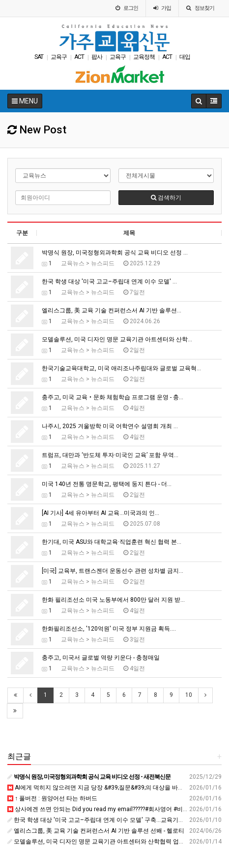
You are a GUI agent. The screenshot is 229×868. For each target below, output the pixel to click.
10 (189, 695)
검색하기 (166, 198)
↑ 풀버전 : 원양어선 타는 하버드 (52, 798)
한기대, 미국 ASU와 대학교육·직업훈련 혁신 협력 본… (112, 542)
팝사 (97, 57)
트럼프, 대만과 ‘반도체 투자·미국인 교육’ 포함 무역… (110, 455)
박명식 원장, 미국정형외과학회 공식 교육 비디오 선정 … (115, 253)
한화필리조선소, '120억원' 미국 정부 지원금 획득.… (109, 629)
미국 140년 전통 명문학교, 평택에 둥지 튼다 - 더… (107, 484)
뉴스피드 (103, 263)
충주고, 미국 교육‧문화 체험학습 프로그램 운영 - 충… (113, 397)
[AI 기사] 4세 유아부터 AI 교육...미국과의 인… (100, 513)
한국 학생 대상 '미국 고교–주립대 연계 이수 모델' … (109, 281)
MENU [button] (25, 101)
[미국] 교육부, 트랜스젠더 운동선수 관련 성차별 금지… (113, 571)
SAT (39, 57)
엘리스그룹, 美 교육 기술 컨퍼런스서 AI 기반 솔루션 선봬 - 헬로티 (96, 831)
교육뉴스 (73, 263)
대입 (185, 57)
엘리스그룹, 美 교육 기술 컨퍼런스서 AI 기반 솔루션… (112, 310)
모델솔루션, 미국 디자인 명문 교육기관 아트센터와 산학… (117, 339)
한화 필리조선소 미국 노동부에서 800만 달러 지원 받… (113, 600)
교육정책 (144, 57)
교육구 (59, 57)
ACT (79, 57)
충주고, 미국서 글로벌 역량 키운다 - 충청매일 (101, 658)
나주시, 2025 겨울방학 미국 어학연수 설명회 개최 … (110, 426)
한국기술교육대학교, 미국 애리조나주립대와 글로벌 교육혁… (121, 368)
